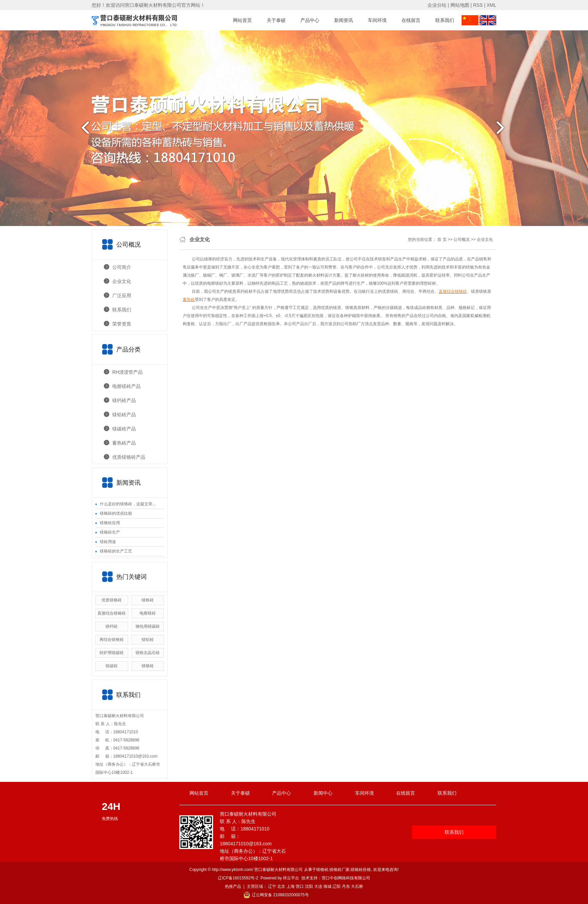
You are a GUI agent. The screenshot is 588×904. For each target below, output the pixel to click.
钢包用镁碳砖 (148, 626)
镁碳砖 (112, 666)
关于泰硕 (276, 20)
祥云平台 (291, 878)
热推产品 (233, 886)
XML (491, 5)
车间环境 (377, 20)
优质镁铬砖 (112, 600)
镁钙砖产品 (124, 400)
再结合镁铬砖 (112, 640)
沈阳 (309, 886)
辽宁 (272, 886)
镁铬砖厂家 (340, 870)
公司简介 (122, 267)
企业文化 (122, 281)
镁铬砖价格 (361, 870)
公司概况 (462, 239)
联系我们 (445, 20)
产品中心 (310, 20)
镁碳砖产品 (124, 429)
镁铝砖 (148, 640)
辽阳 (336, 886)
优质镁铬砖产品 (129, 457)
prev (83, 130)
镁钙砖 (112, 626)
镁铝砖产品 (124, 415)
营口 (300, 886)
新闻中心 (323, 793)
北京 (281, 886)
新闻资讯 (344, 20)
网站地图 (460, 5)
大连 (318, 886)
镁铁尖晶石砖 (148, 653)
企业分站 (437, 5)
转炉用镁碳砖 (112, 653)
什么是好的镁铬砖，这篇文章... (128, 504)
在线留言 (411, 20)
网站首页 (242, 20)
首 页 (442, 239)
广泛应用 (122, 295)
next (505, 130)
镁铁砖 (148, 600)
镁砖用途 (108, 542)
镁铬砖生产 (110, 532)
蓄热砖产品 (124, 443)
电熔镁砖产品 (126, 386)
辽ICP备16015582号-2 (238, 878)
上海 (291, 886)
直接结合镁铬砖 (112, 613)
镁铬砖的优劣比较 (116, 513)
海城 (327, 886)
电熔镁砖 (148, 613)
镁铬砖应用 (110, 523)
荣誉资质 (122, 324)
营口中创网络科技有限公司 (346, 878)
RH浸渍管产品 (127, 372)
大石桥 (357, 886)
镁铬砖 (148, 666)
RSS (478, 5)
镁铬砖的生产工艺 (116, 551)
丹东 (346, 886)
